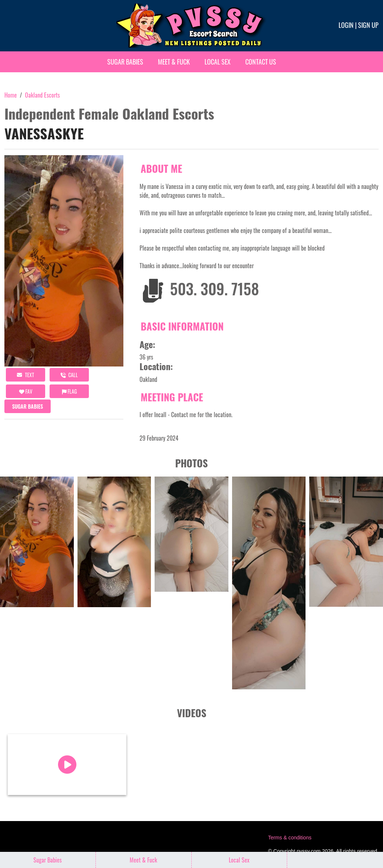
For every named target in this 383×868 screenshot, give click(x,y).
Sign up (368, 25)
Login (346, 25)
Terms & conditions (290, 838)
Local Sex (218, 62)
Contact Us (261, 62)
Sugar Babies (125, 62)
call (69, 375)
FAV (26, 391)
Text (26, 375)
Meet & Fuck (174, 62)
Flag (69, 391)
